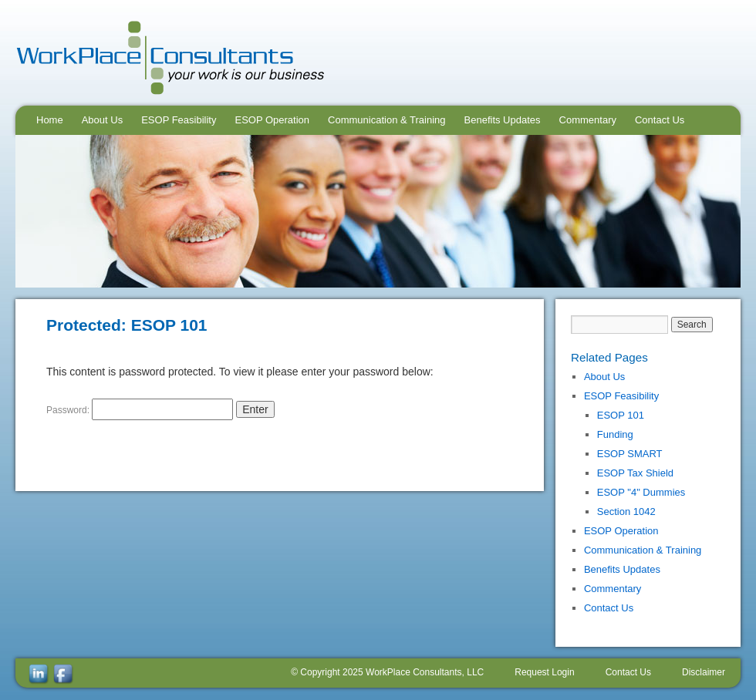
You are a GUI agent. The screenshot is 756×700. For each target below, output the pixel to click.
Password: (140, 410)
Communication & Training (386, 120)
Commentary (588, 120)
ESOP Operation (272, 120)
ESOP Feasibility (179, 120)
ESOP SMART (630, 454)
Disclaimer (704, 672)
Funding (615, 434)
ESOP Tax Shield (635, 473)
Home (50, 120)
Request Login (544, 672)
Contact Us (660, 120)
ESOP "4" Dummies (641, 492)
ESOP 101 (621, 415)
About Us (102, 120)
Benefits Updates (503, 120)
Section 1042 (626, 512)
